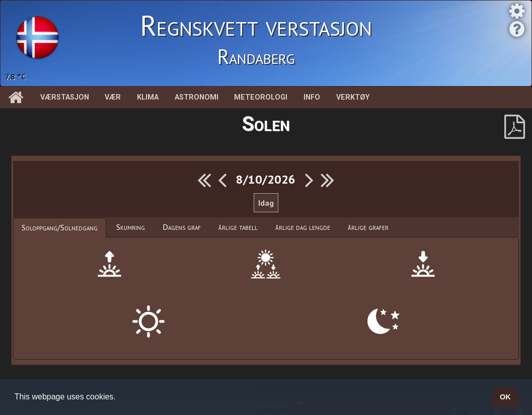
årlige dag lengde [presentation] (303, 227)
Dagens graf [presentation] (182, 227)
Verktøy (353, 97)
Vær (113, 97)
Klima (148, 97)
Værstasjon (65, 97)
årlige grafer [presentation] (368, 227)
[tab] (60, 228)
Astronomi (197, 97)
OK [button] (505, 397)
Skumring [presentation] (131, 227)
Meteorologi (261, 97)
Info (312, 97)
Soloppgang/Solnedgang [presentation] (60, 227)
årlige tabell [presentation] (238, 227)
